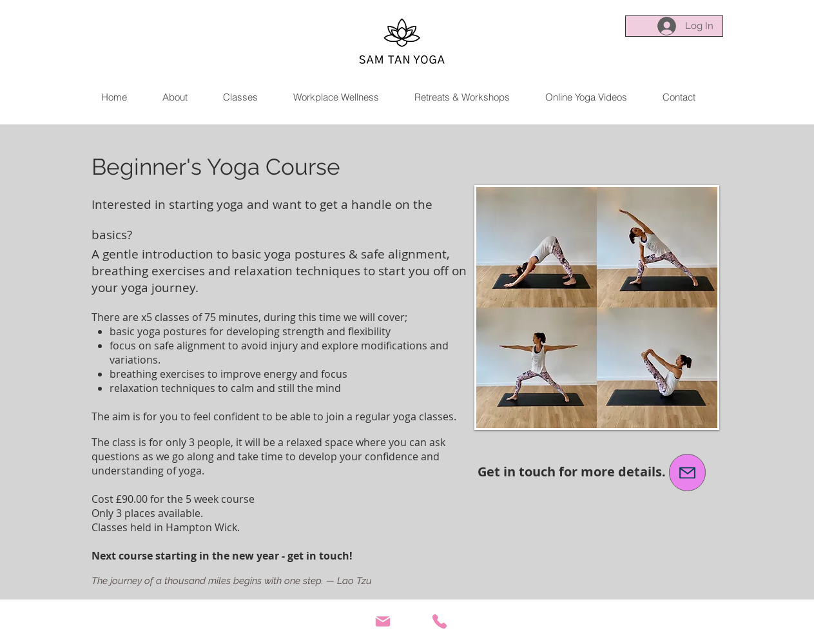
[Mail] (383, 621)
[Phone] (440, 621)
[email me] (687, 473)
